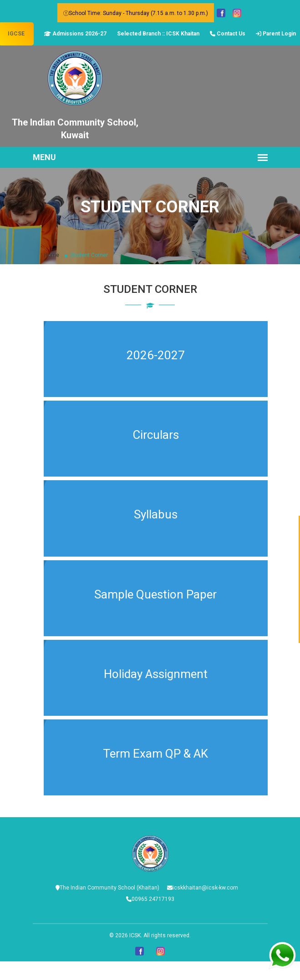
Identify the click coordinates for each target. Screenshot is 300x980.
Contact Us (228, 34)
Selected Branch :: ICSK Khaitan (158, 34)
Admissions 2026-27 (75, 34)
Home (52, 255)
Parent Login (276, 34)
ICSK (135, 935)
